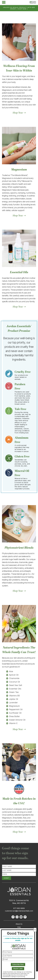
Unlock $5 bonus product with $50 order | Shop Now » (19, 8)
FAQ (19, 927)
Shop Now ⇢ (19, 113)
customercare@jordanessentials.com (19, 911)
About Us (19, 924)
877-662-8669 (19, 908)
